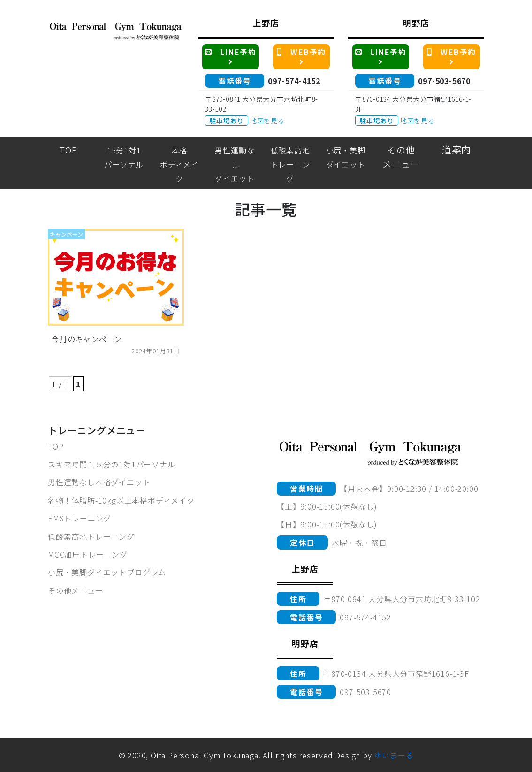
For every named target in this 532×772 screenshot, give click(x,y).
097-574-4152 (294, 81)
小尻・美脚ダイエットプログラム (107, 572)
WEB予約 (303, 56)
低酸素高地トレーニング (91, 536)
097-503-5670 (444, 81)
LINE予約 (232, 56)
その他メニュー (76, 590)
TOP (56, 446)
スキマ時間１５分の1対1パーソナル (112, 464)
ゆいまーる (394, 755)
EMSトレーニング (80, 518)
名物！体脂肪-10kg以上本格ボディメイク (121, 500)
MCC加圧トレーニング (88, 554)
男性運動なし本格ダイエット (99, 482)
